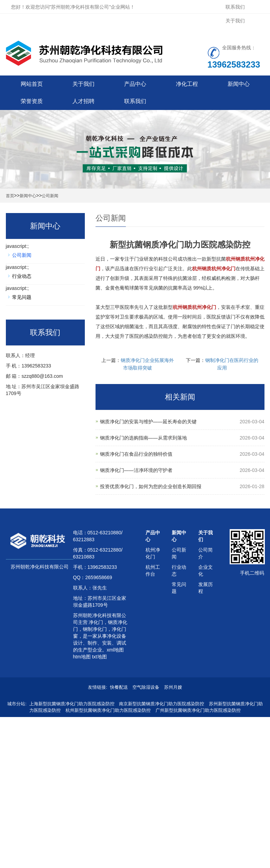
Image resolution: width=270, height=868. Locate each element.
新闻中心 (239, 84)
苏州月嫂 (173, 687)
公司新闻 (50, 196)
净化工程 (187, 84)
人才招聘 (83, 101)
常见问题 (22, 297)
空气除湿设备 (146, 687)
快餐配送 (119, 687)
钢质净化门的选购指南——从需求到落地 (143, 438)
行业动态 (22, 276)
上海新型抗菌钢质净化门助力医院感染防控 (72, 704)
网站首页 (32, 84)
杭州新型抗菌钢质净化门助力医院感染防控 (108, 710)
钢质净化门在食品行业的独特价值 (136, 454)
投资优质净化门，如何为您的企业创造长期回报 (151, 486)
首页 (10, 196)
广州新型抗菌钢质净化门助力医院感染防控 (198, 710)
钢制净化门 (95, 629)
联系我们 (235, 7)
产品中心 (135, 84)
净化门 (96, 622)
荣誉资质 (32, 101)
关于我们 (235, 21)
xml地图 (116, 650)
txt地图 (99, 657)
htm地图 (82, 657)
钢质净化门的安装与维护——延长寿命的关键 (148, 422)
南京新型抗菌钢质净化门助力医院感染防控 (162, 704)
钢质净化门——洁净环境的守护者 (136, 470)
